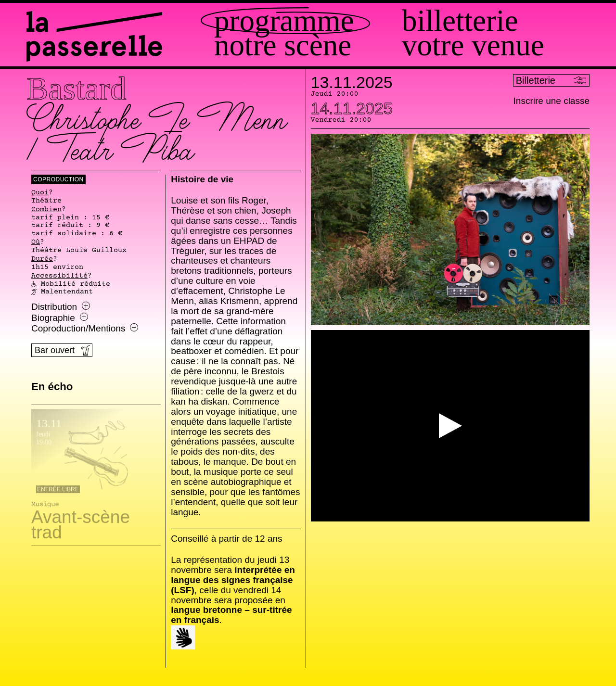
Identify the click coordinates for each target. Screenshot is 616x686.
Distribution (61, 307)
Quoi (40, 193)
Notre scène (283, 45)
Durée (42, 259)
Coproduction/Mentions (85, 329)
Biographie (60, 318)
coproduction (58, 179)
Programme (284, 21)
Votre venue (473, 45)
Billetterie (460, 21)
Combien (46, 210)
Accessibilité (59, 276)
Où (36, 242)
